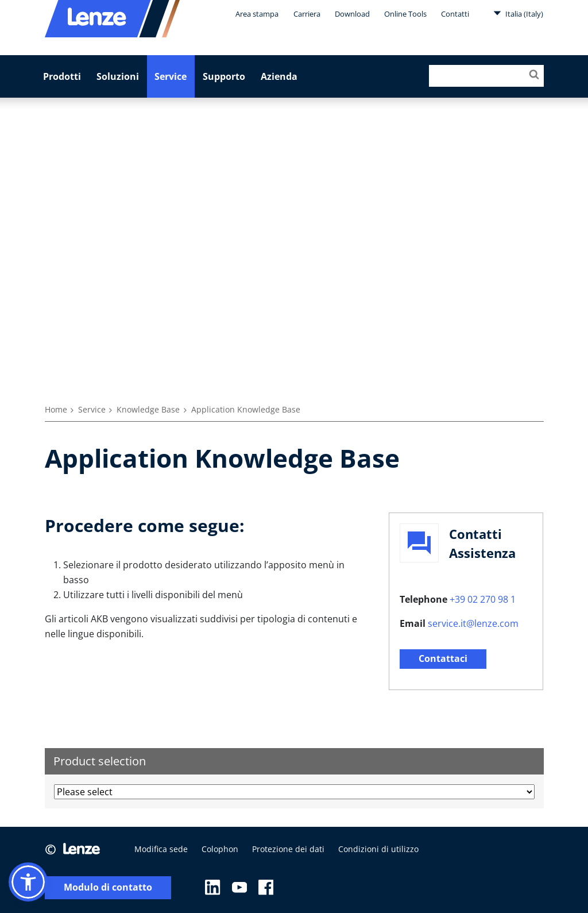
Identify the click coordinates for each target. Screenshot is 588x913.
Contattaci (443, 658)
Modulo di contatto (108, 887)
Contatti (455, 14)
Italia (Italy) (518, 13)
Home (56, 409)
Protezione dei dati (288, 849)
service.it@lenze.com (473, 623)
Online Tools (405, 14)
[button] (28, 882)
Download (352, 14)
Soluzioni (118, 76)
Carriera (307, 14)
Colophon (220, 849)
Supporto (224, 76)
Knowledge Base (148, 409)
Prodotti (62, 76)
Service (171, 76)
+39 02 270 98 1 (483, 599)
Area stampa (257, 14)
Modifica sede (161, 849)
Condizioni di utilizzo (378, 849)
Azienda (279, 76)
